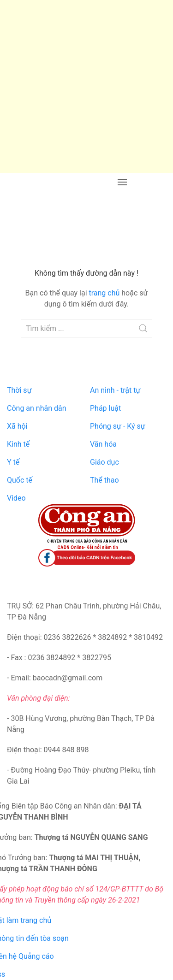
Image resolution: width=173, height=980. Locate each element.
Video (16, 498)
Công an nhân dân (37, 408)
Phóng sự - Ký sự (118, 426)
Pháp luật (105, 408)
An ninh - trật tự (115, 390)
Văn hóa (103, 444)
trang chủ (104, 293)
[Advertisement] (86, 86)
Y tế (13, 462)
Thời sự (19, 390)
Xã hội (17, 426)
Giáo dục (104, 462)
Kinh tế (18, 444)
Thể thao (104, 480)
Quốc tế (20, 480)
